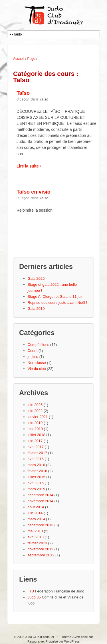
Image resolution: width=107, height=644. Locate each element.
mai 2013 (35, 531)
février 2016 (38, 471)
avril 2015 (36, 483)
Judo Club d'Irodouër (40, 637)
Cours (33, 351)
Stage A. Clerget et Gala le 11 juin (56, 297)
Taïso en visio (34, 192)
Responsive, (36, 641)
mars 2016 (36, 465)
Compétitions (39, 345)
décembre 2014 (41, 495)
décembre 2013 (41, 525)
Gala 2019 (36, 309)
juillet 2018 (37, 435)
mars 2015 (36, 489)
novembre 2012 (41, 549)
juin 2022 (35, 411)
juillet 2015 (37, 477)
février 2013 (38, 543)
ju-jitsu (33, 357)
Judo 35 (34, 597)
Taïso (23, 93)
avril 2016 (36, 459)
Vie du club (37, 369)
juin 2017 (35, 441)
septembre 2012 (41, 555)
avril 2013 (36, 537)
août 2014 (36, 507)
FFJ (31, 591)
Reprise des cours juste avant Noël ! (57, 303)
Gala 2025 (36, 278)
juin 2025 (35, 405)
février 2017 (38, 453)
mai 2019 (35, 429)
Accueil (19, 59)
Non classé (37, 363)
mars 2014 (36, 519)
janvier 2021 (38, 417)
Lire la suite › (29, 166)
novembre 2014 (41, 501)
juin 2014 (35, 513)
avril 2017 (36, 447)
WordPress (72, 641)
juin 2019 (35, 423)
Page (31, 59)
